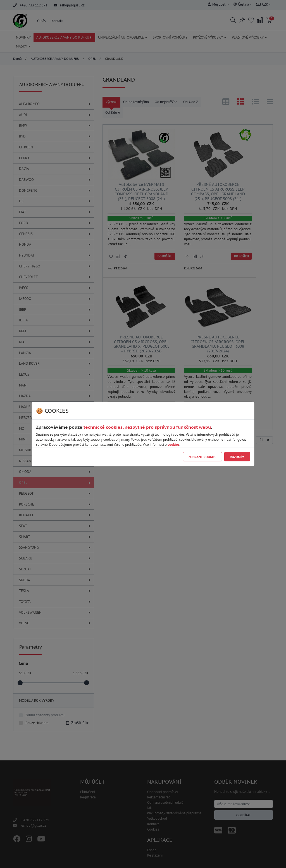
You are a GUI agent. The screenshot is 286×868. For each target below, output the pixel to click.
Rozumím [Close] (237, 457)
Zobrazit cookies (202, 457)
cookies (173, 444)
